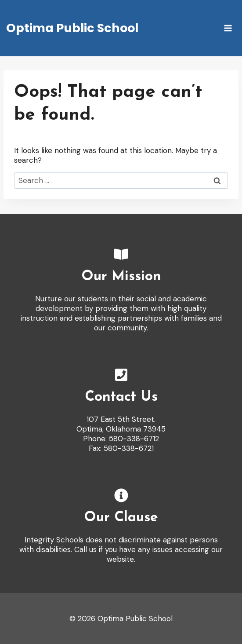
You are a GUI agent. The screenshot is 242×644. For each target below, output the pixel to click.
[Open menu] (228, 28)
